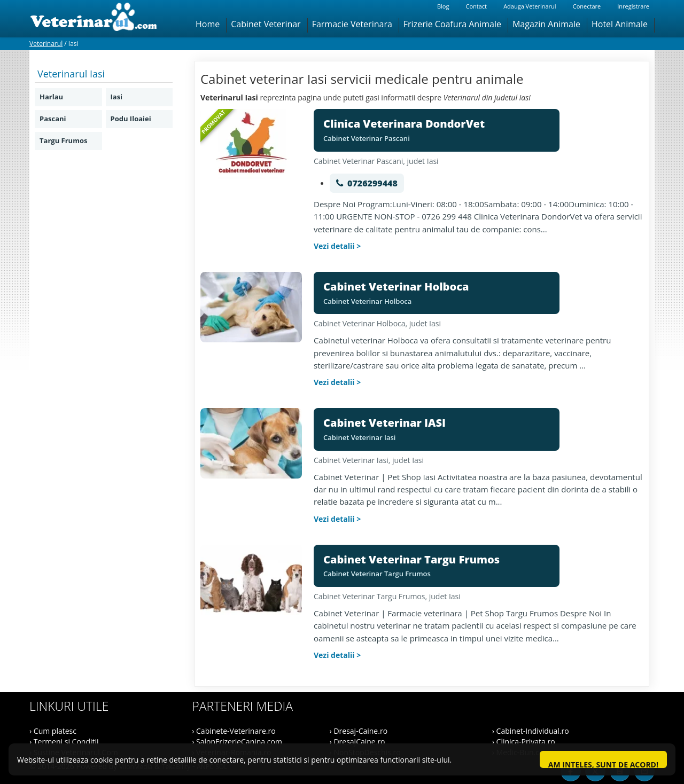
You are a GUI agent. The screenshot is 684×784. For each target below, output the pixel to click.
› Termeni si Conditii (64, 742)
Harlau (51, 97)
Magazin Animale (546, 24)
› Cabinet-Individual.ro (531, 731)
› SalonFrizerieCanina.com (237, 742)
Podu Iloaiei (131, 119)
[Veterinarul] (98, 19)
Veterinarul (46, 44)
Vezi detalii (334, 246)
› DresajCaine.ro (357, 742)
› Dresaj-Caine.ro (359, 731)
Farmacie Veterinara (352, 24)
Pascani (53, 119)
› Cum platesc (53, 731)
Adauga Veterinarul (530, 6)
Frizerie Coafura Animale (452, 24)
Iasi (117, 97)
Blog (443, 6)
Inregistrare (633, 6)
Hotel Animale (620, 24)
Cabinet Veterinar (266, 24)
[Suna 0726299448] (367, 183)
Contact (476, 6)
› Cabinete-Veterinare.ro (234, 731)
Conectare (587, 6)
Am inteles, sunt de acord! (603, 764)
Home (208, 24)
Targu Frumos (63, 140)
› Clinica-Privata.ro (524, 742)
